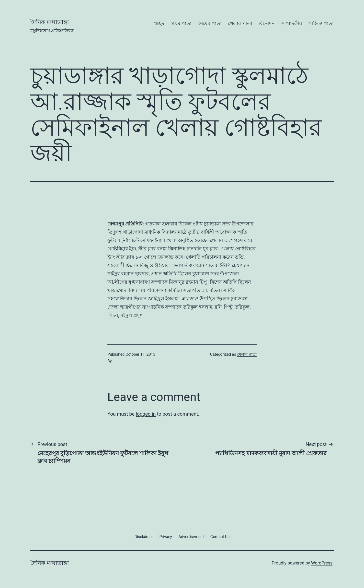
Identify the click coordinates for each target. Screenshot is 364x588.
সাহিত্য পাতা (321, 24)
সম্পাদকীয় (292, 24)
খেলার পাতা (240, 24)
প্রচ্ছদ (159, 24)
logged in (146, 414)
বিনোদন (267, 24)
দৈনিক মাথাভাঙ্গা (50, 22)
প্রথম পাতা (181, 24)
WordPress (322, 563)
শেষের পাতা (210, 24)
